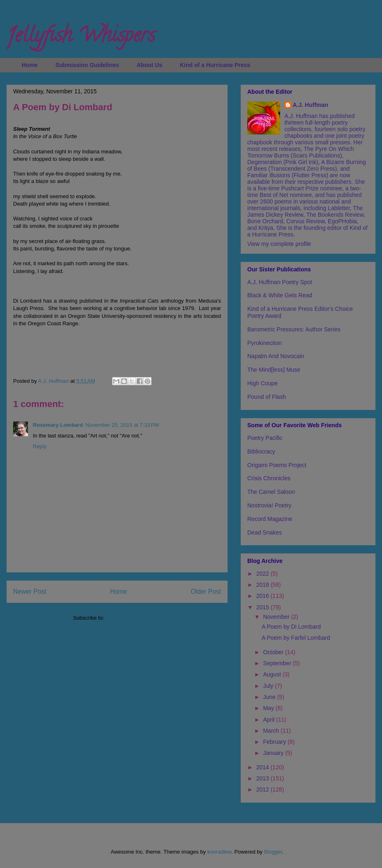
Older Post (206, 591)
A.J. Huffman (311, 105)
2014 (263, 767)
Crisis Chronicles (269, 478)
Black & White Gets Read (280, 295)
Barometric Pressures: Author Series (294, 329)
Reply (40, 446)
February (275, 742)
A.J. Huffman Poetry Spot (280, 282)
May (269, 708)
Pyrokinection (265, 343)
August (273, 674)
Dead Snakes (265, 532)
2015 (263, 607)
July (269, 686)
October (274, 652)
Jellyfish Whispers (81, 37)
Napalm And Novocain (276, 356)
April (269, 720)
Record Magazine (270, 519)
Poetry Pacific (265, 438)
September (278, 663)
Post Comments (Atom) (133, 618)
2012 (263, 789)
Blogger (273, 852)
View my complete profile (279, 244)
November (277, 617)
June (270, 697)
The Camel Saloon (271, 492)
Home (30, 65)
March (272, 731)
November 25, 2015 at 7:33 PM (122, 425)
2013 (263, 778)
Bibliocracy (261, 451)
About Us (150, 65)
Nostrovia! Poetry (269, 505)
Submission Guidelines (87, 65)
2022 (263, 574)
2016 (263, 596)
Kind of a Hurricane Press (215, 65)
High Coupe (262, 383)
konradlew (220, 852)
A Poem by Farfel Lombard (296, 638)
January (274, 753)
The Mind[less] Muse (274, 370)
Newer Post (30, 591)
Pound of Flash (267, 397)
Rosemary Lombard (58, 425)
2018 (263, 585)
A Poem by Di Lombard (291, 627)
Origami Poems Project (277, 465)
